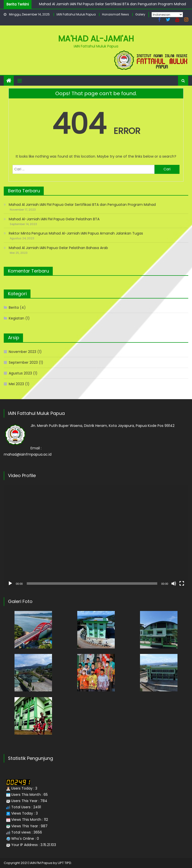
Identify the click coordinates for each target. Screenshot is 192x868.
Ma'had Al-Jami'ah (96, 39)
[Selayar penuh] (182, 583)
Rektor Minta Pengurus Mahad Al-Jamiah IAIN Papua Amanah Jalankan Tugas (76, 233)
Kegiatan (16, 318)
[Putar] (10, 583)
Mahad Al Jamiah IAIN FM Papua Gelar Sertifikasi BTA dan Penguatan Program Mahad (112, 4)
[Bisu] (174, 583)
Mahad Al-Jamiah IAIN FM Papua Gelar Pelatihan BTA (54, 219)
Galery (140, 14)
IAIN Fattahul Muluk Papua (76, 14)
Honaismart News (115, 14)
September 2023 (23, 362)
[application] (96, 537)
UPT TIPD (64, 863)
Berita (14, 307)
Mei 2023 (16, 384)
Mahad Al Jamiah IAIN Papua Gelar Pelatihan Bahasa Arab (58, 248)
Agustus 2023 (20, 373)
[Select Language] (167, 15)
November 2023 (22, 352)
